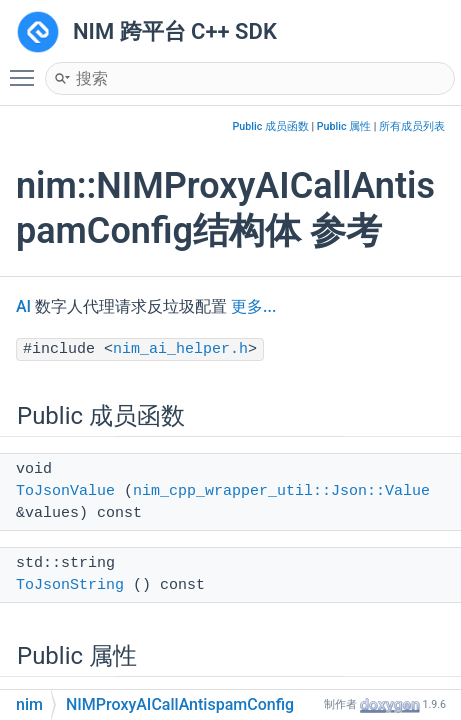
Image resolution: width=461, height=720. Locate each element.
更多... (253, 306)
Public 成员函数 (271, 126)
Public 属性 (344, 126)
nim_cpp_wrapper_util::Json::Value (281, 491)
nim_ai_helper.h (180, 349)
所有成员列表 (412, 126)
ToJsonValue (65, 491)
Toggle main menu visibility (27, 69)
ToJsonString (70, 585)
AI (23, 306)
